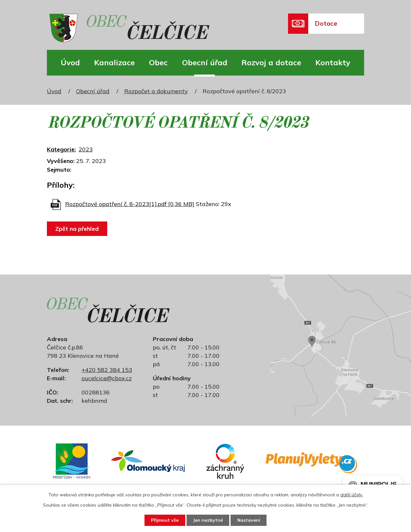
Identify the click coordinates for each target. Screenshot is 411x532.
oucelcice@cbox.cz (107, 378)
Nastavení (249, 520)
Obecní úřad (205, 62)
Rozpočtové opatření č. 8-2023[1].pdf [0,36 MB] (130, 204)
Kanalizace (114, 62)
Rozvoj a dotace (271, 62)
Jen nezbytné (208, 520)
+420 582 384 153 (107, 370)
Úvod (70, 62)
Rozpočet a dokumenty (156, 91)
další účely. (352, 494)
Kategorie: (61, 149)
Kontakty (333, 62)
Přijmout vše (164, 520)
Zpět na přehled (77, 229)
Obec (158, 62)
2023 (86, 149)
